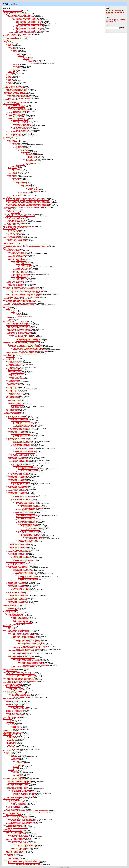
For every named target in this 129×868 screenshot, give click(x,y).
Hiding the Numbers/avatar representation (15, 101)
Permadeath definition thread (11, 751)
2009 (111, 14)
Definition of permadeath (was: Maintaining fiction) (18, 214)
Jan (107, 20)
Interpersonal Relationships (11, 700)
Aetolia (5, 307)
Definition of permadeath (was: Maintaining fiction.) (18, 678)
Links (108, 31)
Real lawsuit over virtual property (13, 734)
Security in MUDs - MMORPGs (12, 217)
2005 (117, 12)
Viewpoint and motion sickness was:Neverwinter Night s (22, 294)
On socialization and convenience (13, 415)
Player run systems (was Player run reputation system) (19, 860)
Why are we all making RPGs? (12, 104)
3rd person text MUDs (9, 606)
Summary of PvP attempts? (11, 249)
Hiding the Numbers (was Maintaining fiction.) (16, 14)
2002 (107, 12)
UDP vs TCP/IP (7, 735)
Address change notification (11, 732)
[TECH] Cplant (7, 248)
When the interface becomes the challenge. (16, 630)
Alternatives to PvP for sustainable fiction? (15, 322)
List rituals (6, 752)
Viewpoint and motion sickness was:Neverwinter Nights (19, 287)
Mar (110, 20)
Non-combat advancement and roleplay (14, 779)
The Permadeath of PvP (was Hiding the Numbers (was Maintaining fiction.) (25, 198)
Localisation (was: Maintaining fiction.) (14, 92)
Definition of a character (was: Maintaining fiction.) (18, 672)
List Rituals (16, 758)
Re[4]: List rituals (8, 854)
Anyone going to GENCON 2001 (12, 683)
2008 (107, 14)
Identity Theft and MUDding (11, 686)
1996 (107, 11)
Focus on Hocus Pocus (10, 360)
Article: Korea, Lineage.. (10, 37)
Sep (107, 21)
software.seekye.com (64, 867)
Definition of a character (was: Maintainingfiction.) (23, 675)
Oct (110, 21)
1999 (117, 11)
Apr (115, 20)
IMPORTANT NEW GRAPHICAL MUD (14, 88)
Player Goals (7, 830)
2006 (120, 12)
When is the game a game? (11, 799)
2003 (111, 12)
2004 (114, 12)
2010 (114, 14)
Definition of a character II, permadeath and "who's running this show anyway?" (26, 811)
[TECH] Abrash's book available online (14, 228)
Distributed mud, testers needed (12, 11)
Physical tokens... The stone (11, 299)
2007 (123, 12)
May (117, 20)
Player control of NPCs (10, 229)
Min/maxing (6, 137)
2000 (120, 11)
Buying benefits (8, 139)
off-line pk (6, 41)
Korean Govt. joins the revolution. (13, 238)
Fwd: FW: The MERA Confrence (12, 12)
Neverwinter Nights (9, 243)
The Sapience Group (9, 306)
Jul (122, 20)
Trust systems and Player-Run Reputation (15, 816)
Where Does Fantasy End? (11, 85)
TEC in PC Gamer (8, 611)
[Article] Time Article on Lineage (12, 40)
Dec (115, 21)
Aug (124, 20)
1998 (114, 11)
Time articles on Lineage (10, 36)
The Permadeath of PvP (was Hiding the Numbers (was (19, 226)
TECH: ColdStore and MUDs (11, 813)
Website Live (7, 731)
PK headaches (7, 626)
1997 (111, 11)
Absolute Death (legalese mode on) (13, 691)
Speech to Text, (8, 719)
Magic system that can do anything (13, 825)
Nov (112, 21)
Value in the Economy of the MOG (13, 831)
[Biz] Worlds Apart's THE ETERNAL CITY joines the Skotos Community (23, 207)
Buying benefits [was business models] (14, 94)
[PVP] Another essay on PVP (11, 718)
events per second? (9, 100)
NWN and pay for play (9, 670)
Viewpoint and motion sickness (12, 414)
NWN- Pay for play (8, 699)
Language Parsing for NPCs (11, 613)
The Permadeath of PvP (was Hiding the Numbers (17, 300)
